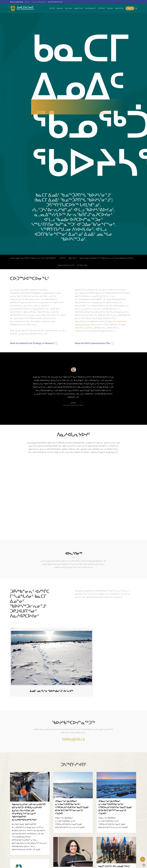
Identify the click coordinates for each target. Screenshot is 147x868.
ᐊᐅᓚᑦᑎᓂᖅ (73, 258)
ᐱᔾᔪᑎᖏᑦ (63, 258)
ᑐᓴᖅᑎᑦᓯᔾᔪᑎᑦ (82, 265)
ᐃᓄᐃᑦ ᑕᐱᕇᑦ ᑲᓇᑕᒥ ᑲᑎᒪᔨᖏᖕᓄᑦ (81, 568)
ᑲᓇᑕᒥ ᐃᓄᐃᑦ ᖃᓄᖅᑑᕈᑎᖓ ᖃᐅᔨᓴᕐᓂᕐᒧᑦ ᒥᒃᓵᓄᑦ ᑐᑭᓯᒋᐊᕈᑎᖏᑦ (34, 258)
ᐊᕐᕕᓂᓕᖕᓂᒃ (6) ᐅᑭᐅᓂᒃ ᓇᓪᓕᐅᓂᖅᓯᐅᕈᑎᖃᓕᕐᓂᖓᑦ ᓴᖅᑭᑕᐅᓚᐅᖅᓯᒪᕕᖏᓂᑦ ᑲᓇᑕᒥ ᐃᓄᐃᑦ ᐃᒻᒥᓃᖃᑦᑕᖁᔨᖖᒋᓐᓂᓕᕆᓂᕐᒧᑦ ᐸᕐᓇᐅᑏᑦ (72, 808)
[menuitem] (27, 2)
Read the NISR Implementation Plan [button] (92, 343)
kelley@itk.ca (73, 739)
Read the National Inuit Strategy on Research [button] (32, 343)
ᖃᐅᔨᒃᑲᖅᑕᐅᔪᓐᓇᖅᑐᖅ (66, 265)
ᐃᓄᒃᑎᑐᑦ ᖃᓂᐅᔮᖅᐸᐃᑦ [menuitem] (55, 2)
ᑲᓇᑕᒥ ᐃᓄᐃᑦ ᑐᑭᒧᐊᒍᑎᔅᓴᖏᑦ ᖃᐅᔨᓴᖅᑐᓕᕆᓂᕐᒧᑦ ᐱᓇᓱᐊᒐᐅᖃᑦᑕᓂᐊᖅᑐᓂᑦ (107, 258)
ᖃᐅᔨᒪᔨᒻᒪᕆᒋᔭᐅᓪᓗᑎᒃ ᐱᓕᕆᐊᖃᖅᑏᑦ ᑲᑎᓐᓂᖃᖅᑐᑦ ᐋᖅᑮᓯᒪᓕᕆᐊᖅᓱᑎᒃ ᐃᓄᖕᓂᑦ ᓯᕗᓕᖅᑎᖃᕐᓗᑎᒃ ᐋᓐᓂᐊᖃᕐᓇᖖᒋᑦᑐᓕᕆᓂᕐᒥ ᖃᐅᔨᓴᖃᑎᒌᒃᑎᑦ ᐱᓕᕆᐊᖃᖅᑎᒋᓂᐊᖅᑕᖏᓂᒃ (29, 812)
